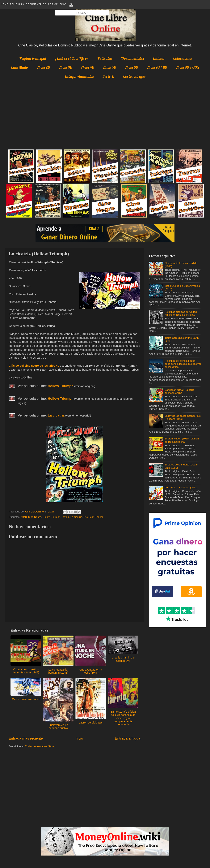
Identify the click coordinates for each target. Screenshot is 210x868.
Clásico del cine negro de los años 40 (34, 366)
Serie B (108, 76)
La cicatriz (76, 517)
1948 (24, 517)
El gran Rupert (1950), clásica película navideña (182, 440)
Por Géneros (57, 4)
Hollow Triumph (51, 517)
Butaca (158, 58)
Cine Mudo (20, 67)
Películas (17, 4)
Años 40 (88, 67)
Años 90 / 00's (187, 67)
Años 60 (131, 67)
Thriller (99, 517)
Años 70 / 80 (157, 67)
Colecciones (182, 58)
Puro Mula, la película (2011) (181, 488)
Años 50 (109, 67)
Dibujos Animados (79, 76)
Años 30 (65, 67)
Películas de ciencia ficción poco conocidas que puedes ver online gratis (183, 364)
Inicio (79, 738)
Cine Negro (35, 517)
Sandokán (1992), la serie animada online (179, 391)
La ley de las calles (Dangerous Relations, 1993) (183, 417)
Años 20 (43, 67)
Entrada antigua (128, 738)
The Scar (89, 517)
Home (5, 4)
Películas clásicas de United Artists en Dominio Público (181, 313)
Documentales (36, 4)
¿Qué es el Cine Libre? (72, 58)
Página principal (33, 58)
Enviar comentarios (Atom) (40, 746)
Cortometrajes (134, 76)
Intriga (65, 517)
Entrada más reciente (26, 738)
